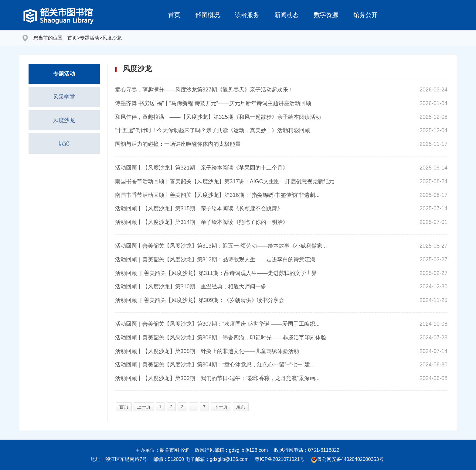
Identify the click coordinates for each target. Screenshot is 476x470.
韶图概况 (208, 15)
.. (193, 407)
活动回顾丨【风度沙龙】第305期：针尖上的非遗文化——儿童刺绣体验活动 (207, 351)
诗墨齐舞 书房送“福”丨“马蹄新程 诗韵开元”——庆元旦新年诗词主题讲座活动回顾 (213, 103)
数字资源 (326, 15)
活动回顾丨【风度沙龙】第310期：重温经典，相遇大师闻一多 (191, 286)
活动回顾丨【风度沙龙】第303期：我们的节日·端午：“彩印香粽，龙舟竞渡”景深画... (217, 378)
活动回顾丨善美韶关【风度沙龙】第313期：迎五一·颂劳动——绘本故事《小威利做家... (221, 246)
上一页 (144, 407)
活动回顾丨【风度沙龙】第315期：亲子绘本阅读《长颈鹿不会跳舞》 (199, 208)
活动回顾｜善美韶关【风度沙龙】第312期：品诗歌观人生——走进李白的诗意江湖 (215, 259)
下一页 (221, 407)
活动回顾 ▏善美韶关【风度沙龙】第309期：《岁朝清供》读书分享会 (200, 300)
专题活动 (90, 38)
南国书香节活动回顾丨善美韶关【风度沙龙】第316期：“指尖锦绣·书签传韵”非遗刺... (217, 195)
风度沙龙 (112, 38)
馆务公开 (365, 15)
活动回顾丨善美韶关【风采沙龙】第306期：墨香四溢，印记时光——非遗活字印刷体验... (223, 338)
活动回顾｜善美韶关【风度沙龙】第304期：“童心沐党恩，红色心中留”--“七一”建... (215, 365)
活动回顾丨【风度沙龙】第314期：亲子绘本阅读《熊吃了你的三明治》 (202, 222)
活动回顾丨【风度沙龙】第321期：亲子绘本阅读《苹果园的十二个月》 (202, 168)
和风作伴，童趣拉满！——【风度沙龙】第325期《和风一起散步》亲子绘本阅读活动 (218, 117)
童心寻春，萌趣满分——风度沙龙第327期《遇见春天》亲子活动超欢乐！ (204, 90)
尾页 (241, 407)
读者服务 (247, 15)
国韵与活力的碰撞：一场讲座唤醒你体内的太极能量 (178, 144)
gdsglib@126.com (248, 450)
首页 (174, 15)
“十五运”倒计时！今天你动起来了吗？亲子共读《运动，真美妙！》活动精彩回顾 (212, 130)
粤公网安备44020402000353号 (347, 459)
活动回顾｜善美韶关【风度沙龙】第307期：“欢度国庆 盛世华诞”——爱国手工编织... (217, 324)
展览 (64, 144)
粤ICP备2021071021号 (280, 459)
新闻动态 (287, 15)
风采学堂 (64, 97)
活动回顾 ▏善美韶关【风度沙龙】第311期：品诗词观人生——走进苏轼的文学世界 (216, 273)
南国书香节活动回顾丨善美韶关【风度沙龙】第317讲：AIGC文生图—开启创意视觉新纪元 (225, 181)
